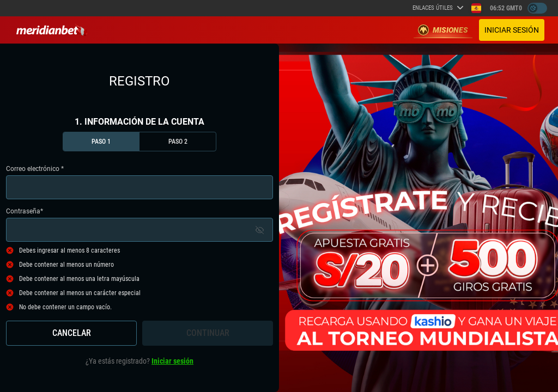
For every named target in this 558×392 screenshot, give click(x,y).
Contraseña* (139, 225)
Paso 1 (101, 142)
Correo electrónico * (139, 182)
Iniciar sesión (512, 30)
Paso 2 (178, 142)
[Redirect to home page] (52, 30)
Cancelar (72, 333)
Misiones (443, 30)
